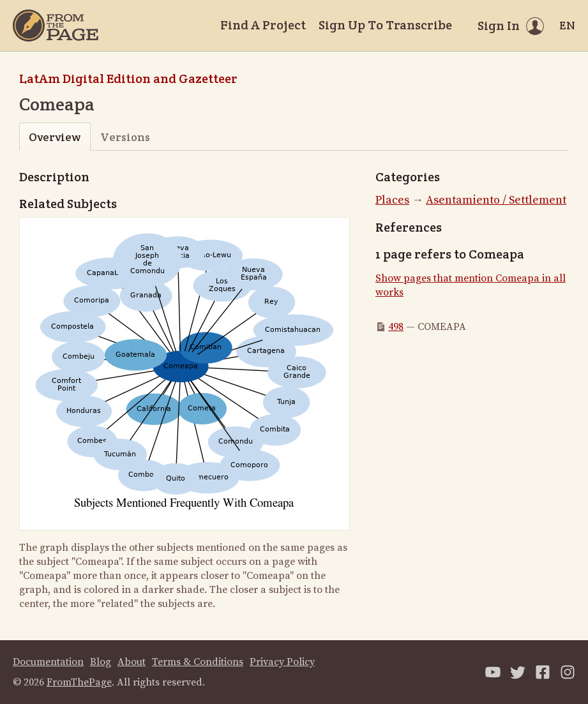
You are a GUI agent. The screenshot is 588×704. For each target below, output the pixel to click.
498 (396, 327)
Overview (55, 137)
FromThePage (79, 682)
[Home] (56, 26)
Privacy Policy (282, 662)
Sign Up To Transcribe (385, 25)
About (132, 662)
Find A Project (263, 25)
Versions (125, 137)
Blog (101, 662)
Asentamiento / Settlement (496, 200)
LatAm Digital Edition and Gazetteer (128, 79)
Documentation (48, 662)
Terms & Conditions (198, 662)
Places (392, 200)
